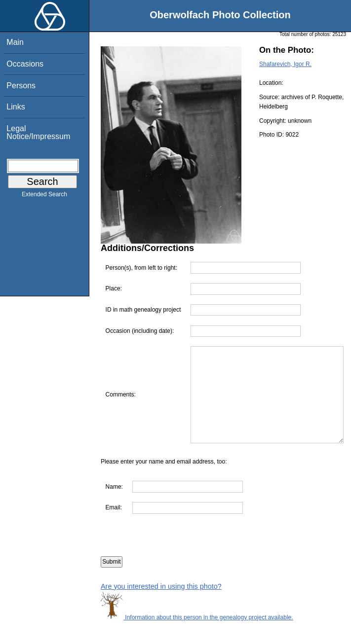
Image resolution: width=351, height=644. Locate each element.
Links (16, 107)
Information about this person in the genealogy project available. (197, 639)
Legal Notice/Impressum (38, 132)
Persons (21, 86)
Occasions (25, 64)
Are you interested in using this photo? (161, 608)
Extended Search (44, 196)
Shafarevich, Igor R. (285, 64)
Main (15, 42)
